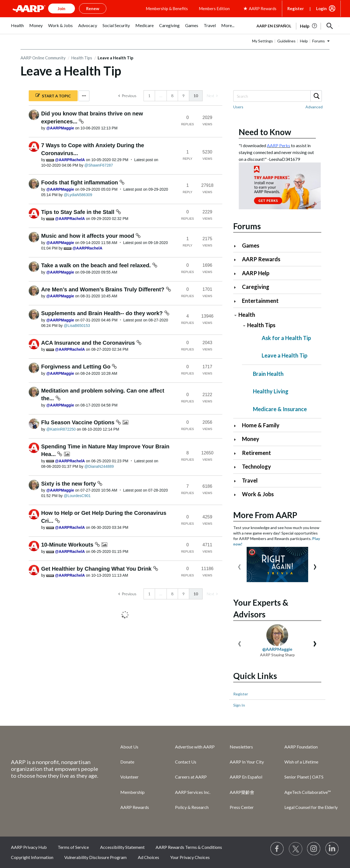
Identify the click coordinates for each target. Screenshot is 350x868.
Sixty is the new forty (69, 484)
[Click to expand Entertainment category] (237, 301)
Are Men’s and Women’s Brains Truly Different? (104, 289)
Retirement (256, 453)
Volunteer (129, 777)
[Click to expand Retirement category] (237, 453)
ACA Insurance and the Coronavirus (89, 343)
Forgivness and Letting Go (77, 367)
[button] (330, 26)
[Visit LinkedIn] (332, 849)
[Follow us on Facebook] (277, 849)
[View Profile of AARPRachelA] (70, 160)
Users (238, 107)
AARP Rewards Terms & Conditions (189, 847)
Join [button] (62, 8)
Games (251, 245)
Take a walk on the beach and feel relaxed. (97, 265)
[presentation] (239, 566)
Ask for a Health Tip (286, 338)
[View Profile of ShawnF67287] (99, 165)
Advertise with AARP (195, 747)
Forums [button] (319, 41)
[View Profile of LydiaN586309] (78, 195)
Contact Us (186, 762)
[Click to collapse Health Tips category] (244, 326)
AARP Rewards (261, 259)
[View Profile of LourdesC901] (77, 496)
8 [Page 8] (172, 96)
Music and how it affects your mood (89, 236)
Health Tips (82, 58)
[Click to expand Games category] (237, 246)
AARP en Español (274, 26)
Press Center (242, 807)
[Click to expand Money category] (237, 439)
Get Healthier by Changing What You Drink (97, 569)
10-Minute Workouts (68, 545)
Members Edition (214, 8)
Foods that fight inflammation (81, 182)
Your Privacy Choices (190, 857)
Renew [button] (93, 8)
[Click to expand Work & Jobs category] (237, 495)
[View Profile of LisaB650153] (77, 326)
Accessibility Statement (122, 847)
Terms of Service (73, 847)
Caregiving (256, 287)
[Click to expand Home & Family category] (237, 426)
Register (296, 8)
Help (304, 41)
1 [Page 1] (149, 96)
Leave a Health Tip (285, 355)
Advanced (314, 107)
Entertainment (260, 301)
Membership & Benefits (167, 8)
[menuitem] (17, 28)
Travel (250, 480)
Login (321, 8)
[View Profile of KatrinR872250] (61, 429)
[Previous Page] (127, 96)
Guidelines (286, 41)
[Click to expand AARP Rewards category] (237, 260)
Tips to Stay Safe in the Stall (79, 212)
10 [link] (196, 96)
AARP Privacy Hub (29, 847)
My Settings (262, 41)
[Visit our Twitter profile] (296, 849)
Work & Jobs (258, 494)
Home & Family (261, 425)
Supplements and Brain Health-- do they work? (103, 313)
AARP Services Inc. (193, 792)
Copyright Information (32, 857)
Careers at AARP (191, 777)
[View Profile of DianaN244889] (99, 466)
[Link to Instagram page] (314, 849)
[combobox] (277, 96)
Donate (127, 762)
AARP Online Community (43, 58)
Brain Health (268, 374)
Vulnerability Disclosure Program (95, 857)
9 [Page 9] (183, 96)
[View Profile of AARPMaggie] (60, 128)
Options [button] (84, 96)
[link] (212, 96)
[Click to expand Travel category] (237, 481)
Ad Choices (148, 857)
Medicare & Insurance (280, 409)
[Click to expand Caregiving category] (237, 287)
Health (247, 315)
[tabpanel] (295, 25)
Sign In (239, 705)
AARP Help (256, 273)
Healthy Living (271, 391)
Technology (256, 466)
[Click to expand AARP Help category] (237, 274)
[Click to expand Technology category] (237, 467)
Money (251, 439)
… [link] (161, 96)
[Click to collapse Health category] (235, 315)
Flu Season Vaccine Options (79, 422)
